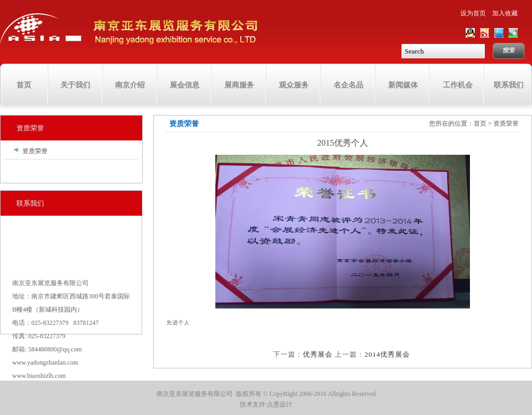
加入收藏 (505, 13)
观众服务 (294, 85)
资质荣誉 (30, 128)
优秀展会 (318, 354)
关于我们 (75, 85)
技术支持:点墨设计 (266, 404)
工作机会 (458, 85)
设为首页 (473, 13)
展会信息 (185, 85)
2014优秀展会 (387, 354)
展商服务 (239, 85)
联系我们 (509, 85)
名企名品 (348, 85)
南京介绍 (130, 85)
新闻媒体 (403, 85)
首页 (24, 85)
